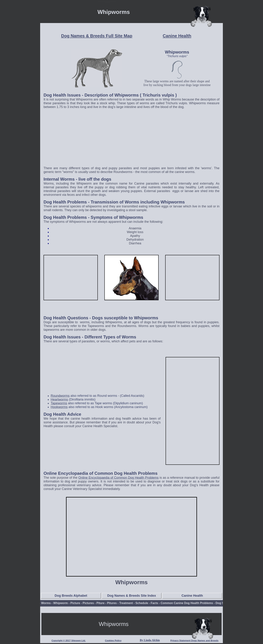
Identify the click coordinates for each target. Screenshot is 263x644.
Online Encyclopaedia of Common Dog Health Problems (118, 478)
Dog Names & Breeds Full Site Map (97, 36)
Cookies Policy (113, 641)
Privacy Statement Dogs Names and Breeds (194, 641)
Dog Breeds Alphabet (71, 596)
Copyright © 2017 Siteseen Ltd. (69, 641)
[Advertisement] (131, 138)
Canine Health (177, 36)
